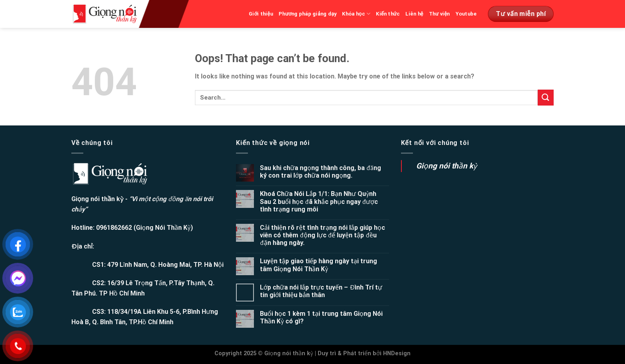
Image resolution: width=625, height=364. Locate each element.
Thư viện (439, 14)
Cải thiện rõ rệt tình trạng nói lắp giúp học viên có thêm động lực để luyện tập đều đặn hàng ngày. (322, 235)
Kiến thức (388, 14)
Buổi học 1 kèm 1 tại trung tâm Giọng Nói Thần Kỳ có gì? (321, 317)
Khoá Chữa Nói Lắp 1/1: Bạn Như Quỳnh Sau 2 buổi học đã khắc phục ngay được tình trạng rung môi (319, 201)
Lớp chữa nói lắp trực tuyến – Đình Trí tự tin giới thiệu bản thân (321, 291)
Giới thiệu (261, 14)
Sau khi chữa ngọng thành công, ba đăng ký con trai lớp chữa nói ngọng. (320, 172)
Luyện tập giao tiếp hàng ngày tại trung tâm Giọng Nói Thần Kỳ (318, 265)
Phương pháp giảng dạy (308, 14)
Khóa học (356, 14)
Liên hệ (414, 14)
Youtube (466, 14)
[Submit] (546, 97)
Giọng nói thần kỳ (447, 166)
